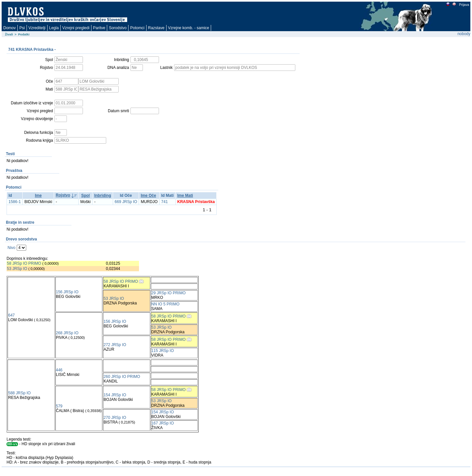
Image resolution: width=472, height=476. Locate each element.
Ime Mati (185, 196)
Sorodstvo (118, 28)
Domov (10, 28)
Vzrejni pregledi (76, 28)
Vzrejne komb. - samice (189, 28)
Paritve (99, 28)
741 (165, 202)
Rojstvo (63, 195)
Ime (38, 196)
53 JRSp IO (17, 269)
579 (59, 406)
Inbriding (102, 196)
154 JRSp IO (115, 395)
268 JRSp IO (67, 333)
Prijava (464, 5)
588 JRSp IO (20, 393)
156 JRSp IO (67, 292)
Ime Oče (148, 196)
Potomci (137, 28)
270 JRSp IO (115, 418)
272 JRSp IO (115, 345)
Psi (22, 28)
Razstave (156, 28)
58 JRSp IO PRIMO (24, 263)
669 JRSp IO (126, 202)
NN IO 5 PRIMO (166, 304)
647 (11, 315)
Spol (86, 196)
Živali (9, 34)
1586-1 (15, 202)
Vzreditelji (37, 28)
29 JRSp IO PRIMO (169, 293)
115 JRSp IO (163, 351)
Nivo (11, 248)
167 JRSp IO (163, 423)
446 (59, 370)
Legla (54, 28)
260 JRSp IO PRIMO (122, 377)
